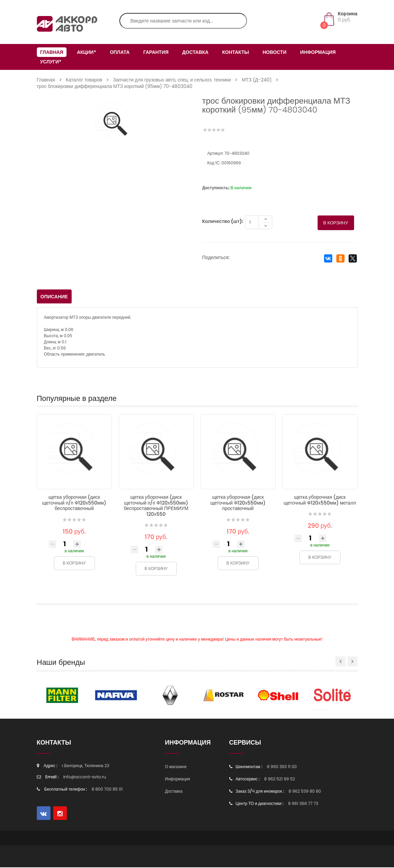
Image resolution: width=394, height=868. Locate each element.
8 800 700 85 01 (107, 790)
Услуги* (51, 62)
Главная (52, 52)
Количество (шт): (223, 222)
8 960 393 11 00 (282, 767)
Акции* (86, 52)
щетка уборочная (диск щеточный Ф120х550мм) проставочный (238, 503)
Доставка (195, 52)
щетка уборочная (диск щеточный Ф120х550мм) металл (320, 501)
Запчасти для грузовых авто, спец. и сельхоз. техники (172, 80)
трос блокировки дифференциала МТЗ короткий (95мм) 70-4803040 (115, 86)
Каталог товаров (84, 80)
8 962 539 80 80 (305, 792)
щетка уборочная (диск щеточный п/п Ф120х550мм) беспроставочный (74, 503)
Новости (275, 52)
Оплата (120, 52)
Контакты (235, 52)
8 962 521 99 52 (279, 780)
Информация (318, 52)
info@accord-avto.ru (85, 777)
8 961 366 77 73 (303, 804)
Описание (54, 297)
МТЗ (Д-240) (257, 80)
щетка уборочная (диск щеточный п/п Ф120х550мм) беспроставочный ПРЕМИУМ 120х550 (156, 506)
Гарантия (156, 52)
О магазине (176, 767)
